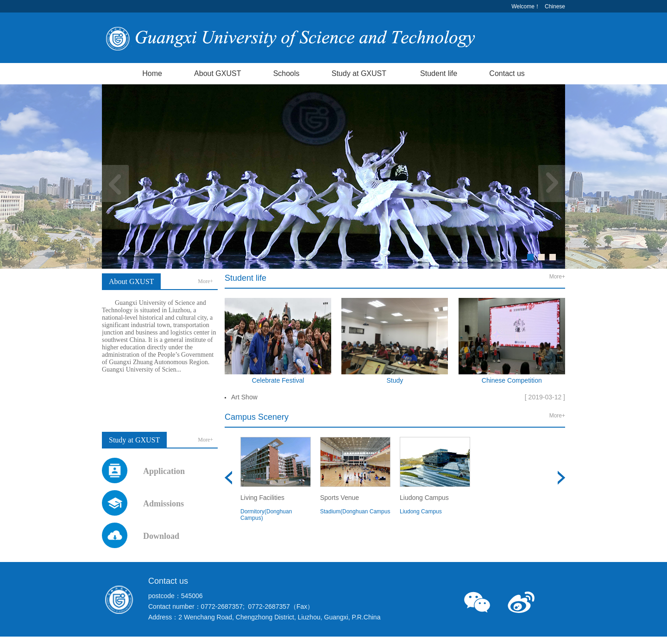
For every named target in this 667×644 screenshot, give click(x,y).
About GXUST (217, 73)
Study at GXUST (359, 73)
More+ (205, 281)
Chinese (555, 6)
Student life (439, 73)
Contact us (507, 73)
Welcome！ (526, 6)
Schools (286, 73)
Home (152, 73)
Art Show (244, 397)
